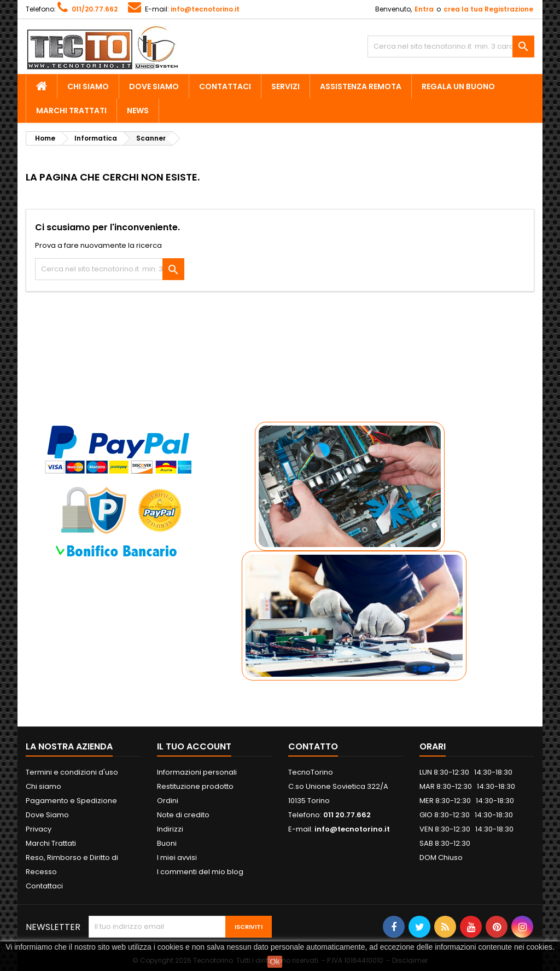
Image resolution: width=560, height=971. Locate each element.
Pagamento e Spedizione (71, 801)
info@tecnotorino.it (205, 9)
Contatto (313, 746)
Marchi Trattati (71, 111)
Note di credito (183, 815)
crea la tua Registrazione (488, 9)
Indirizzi (170, 829)
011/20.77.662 (95, 9)
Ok (275, 962)
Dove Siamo (154, 86)
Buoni (167, 843)
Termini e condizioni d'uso (72, 772)
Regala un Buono (458, 86)
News (138, 111)
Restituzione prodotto (195, 786)
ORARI (433, 746)
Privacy (39, 829)
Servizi (285, 86)
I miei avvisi (177, 857)
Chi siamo (88, 86)
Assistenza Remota (361, 86)
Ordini (168, 801)
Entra (424, 9)
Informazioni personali (197, 772)
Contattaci (225, 86)
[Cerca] (451, 46)
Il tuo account (194, 746)
